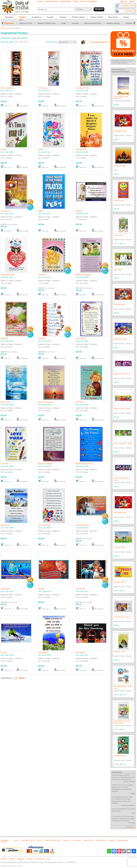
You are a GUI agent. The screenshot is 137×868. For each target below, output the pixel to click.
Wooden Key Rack (120, 166)
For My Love (43, 88)
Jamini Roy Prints (26, 23)
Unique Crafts (96, 17)
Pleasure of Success (46, 402)
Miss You (79, 211)
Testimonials (66, 1)
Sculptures (36, 17)
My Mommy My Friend (84, 464)
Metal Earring (101, 840)
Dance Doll (77, 840)
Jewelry (63, 17)
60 (21, 42)
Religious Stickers (113, 23)
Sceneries (129, 23)
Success (4, 653)
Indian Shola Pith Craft (52, 840)
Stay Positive (5, 525)
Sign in (132, 1)
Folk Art (39, 840)
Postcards (75, 23)
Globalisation (5, 589)
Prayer (41, 211)
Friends (41, 150)
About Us (40, 859)
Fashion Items (78, 17)
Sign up (123, 1)
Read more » (131, 827)
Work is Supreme (7, 88)
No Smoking (80, 653)
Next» (22, 678)
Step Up (4, 150)
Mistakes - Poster (120, 651)
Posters (9, 28)
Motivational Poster (120, 131)
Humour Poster (119, 200)
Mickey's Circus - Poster (122, 409)
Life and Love (6, 211)
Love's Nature (81, 338)
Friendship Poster (120, 305)
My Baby (41, 589)
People (63, 23)
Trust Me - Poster (120, 582)
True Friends (80, 589)
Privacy (4, 859)
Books (126, 17)
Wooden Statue (123, 840)
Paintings (9, 17)
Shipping (21, 859)
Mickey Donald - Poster (122, 374)
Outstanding (43, 653)
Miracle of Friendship (83, 275)
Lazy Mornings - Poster (122, 617)
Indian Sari (67, 840)
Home (40, 1)
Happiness (5, 338)
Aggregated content (5, 841)
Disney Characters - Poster (123, 443)
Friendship (42, 338)
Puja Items (113, 17)
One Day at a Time (83, 88)
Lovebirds (42, 275)
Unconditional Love (8, 275)
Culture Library (51, 1)
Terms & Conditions (89, 1)
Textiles (50, 17)
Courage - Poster (120, 547)
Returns (30, 859)
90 (26, 42)
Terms (12, 859)
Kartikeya (112, 840)
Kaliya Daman (89, 840)
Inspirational (9, 23)
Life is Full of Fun (44, 525)
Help (76, 1)
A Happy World (81, 150)
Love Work (5, 464)
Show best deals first (99, 42)
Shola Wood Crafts (27, 840)
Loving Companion (83, 525)
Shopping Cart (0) (128, 6)
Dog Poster (118, 270)
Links (48, 859)
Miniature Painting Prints (47, 23)
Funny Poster (118, 235)
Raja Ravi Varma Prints (93, 23)
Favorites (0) (130, 11)
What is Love (5, 402)
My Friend (79, 402)
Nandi (16, 840)
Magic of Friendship (45, 464)
